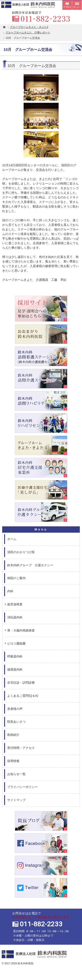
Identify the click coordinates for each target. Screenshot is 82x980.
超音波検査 (15, 604)
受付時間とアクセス (67, 5)
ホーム (12, 539)
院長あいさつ (16, 722)
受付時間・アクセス (21, 748)
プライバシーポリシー (23, 787)
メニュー (77, 5)
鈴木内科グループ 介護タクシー (30, 565)
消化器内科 (15, 617)
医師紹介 (13, 735)
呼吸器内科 (15, 656)
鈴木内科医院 (26, 963)
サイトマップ (16, 800)
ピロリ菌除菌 (16, 644)
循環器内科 (15, 669)
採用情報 (13, 761)
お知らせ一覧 (16, 774)
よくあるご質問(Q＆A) (23, 696)
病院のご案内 (16, 578)
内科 (10, 591)
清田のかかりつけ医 (21, 552)
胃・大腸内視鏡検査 (21, 630)
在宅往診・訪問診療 (21, 683)
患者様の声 (15, 709)
